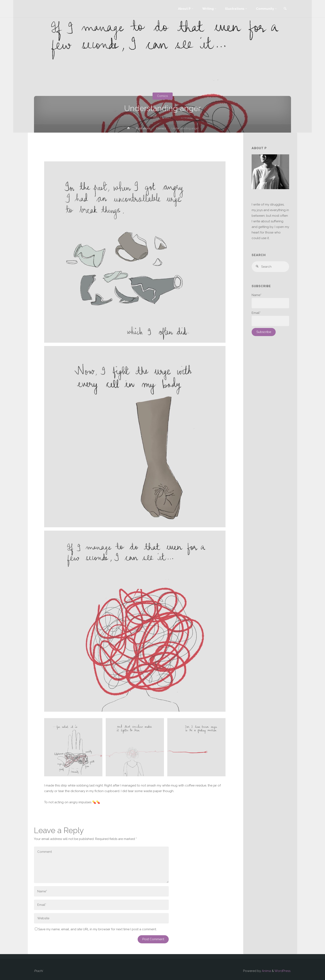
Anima (266, 971)
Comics (162, 96)
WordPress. (283, 971)
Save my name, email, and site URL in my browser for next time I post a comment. (96, 929)
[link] (285, 9)
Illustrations (143, 128)
